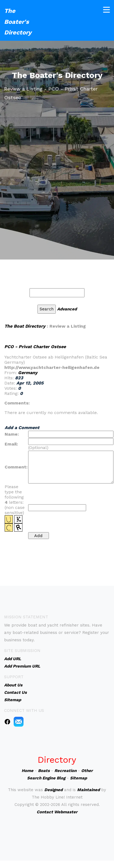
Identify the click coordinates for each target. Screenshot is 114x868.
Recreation (65, 771)
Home (27, 771)
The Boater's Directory (18, 22)
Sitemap (78, 778)
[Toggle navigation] (106, 10)
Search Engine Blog (46, 778)
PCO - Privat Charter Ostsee (35, 347)
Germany (28, 373)
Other (87, 771)
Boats (44, 771)
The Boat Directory (25, 326)
